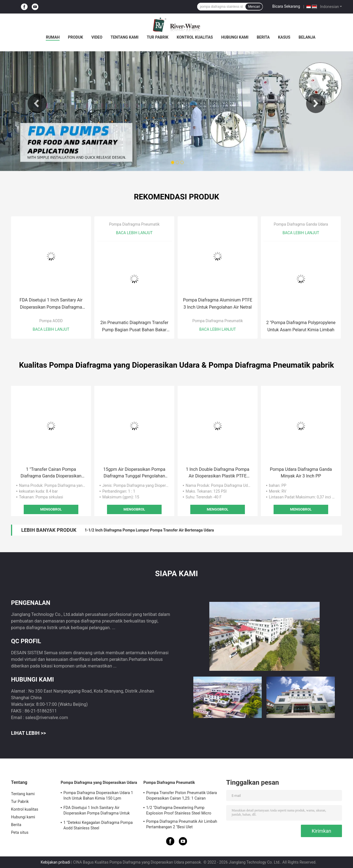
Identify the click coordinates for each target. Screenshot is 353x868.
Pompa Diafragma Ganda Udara (301, 224)
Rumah (53, 37)
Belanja (307, 37)
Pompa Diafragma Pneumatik (134, 224)
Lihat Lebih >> (28, 733)
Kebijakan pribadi (56, 862)
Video (97, 37)
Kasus (284, 37)
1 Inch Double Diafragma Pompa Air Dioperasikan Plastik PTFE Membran (218, 473)
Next (316, 103)
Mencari (254, 7)
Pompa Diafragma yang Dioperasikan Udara (99, 782)
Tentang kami (125, 37)
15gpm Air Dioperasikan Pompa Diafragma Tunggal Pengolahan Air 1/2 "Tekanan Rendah (134, 473)
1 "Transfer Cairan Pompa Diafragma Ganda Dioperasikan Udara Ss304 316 (51, 473)
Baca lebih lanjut (51, 329)
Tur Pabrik (158, 37)
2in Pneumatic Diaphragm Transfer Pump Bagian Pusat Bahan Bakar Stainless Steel (134, 327)
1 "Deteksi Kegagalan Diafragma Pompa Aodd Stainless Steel (98, 825)
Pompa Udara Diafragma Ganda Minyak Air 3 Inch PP (301, 473)
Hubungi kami (235, 37)
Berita (263, 37)
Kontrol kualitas (195, 37)
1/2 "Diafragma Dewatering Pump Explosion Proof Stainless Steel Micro (179, 810)
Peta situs (20, 832)
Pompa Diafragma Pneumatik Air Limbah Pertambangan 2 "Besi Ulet (182, 824)
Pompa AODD (51, 321)
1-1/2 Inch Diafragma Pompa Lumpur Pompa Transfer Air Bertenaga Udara (149, 530)
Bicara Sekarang (286, 6)
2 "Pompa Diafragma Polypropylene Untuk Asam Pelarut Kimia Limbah (301, 326)
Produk (75, 37)
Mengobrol (51, 509)
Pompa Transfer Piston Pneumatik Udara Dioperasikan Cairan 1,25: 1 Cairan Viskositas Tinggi (182, 796)
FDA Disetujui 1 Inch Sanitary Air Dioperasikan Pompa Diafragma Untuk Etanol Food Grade (51, 304)
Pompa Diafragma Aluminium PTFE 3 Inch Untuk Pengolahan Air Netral (217, 304)
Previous (37, 103)
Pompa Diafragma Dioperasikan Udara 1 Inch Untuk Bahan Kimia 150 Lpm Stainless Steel (98, 796)
